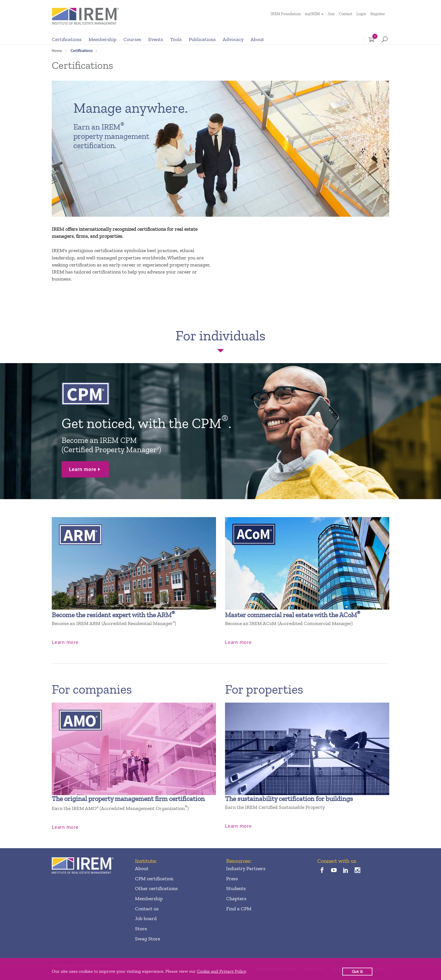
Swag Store (148, 939)
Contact (346, 14)
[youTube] (334, 871)
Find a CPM (239, 909)
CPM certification (154, 879)
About (257, 39)
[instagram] (358, 871)
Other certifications (156, 888)
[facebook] (322, 871)
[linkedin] (346, 871)
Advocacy (233, 39)
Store (141, 929)
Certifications (67, 39)
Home (57, 51)
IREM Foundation (286, 14)
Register (378, 14)
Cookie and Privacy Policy (221, 971)
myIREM (312, 14)
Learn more (83, 469)
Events (156, 39)
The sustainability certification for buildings (289, 799)
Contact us (147, 909)
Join (331, 14)
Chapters (236, 898)
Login (361, 14)
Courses (132, 39)
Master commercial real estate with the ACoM (293, 615)
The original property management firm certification (128, 799)
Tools (176, 39)
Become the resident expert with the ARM (113, 615)
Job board (146, 918)
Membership (103, 39)
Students (236, 888)
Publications (202, 39)
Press (232, 879)
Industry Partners (246, 868)
